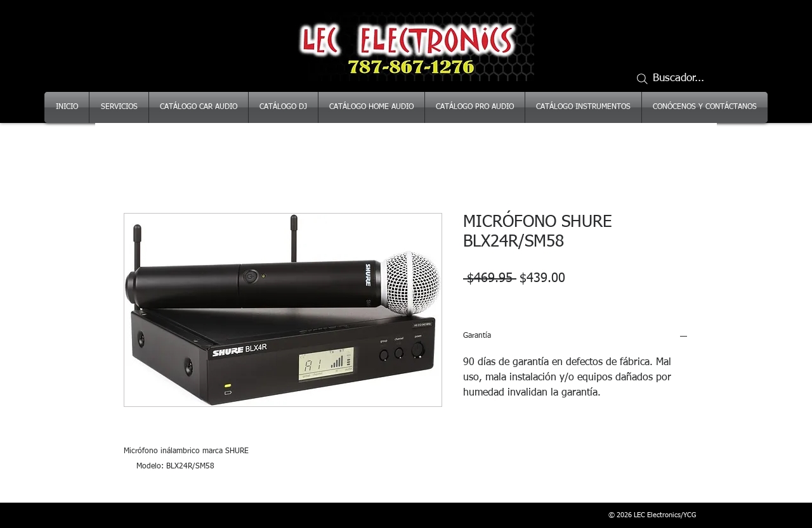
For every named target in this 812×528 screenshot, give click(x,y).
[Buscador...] (676, 79)
